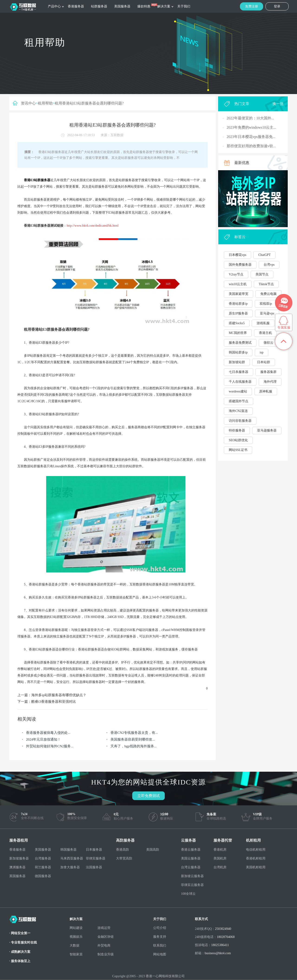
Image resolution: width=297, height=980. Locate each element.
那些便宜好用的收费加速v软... (251, 146)
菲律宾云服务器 (192, 885)
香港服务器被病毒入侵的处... (48, 733)
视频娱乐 (76, 937)
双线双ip (266, 304)
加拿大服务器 (70, 867)
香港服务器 (76, 6)
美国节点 (262, 274)
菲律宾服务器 (96, 858)
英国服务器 (17, 876)
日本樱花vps (237, 255)
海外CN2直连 (238, 411)
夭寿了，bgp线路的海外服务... (134, 746)
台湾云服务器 (191, 867)
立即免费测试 (148, 796)
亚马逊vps (267, 313)
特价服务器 (237, 430)
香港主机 (265, 333)
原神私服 (266, 391)
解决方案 (164, 6)
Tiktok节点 (266, 284)
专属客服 (284, 328)
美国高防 (153, 850)
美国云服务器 (191, 858)
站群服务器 (99, 6)
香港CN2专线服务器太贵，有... (134, 733)
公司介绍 (160, 928)
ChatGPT (264, 255)
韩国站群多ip (238, 352)
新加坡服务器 (19, 858)
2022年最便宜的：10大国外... (250, 118)
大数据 (74, 946)
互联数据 (117, 135)
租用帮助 (45, 103)
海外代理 (270, 382)
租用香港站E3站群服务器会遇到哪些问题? (89, 103)
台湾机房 (220, 867)
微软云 (268, 343)
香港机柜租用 (256, 858)
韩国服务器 (68, 850)
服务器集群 (268, 372)
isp (261, 352)
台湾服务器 (43, 858)
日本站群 (264, 362)
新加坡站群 (237, 362)
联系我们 (160, 946)
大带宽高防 (124, 858)
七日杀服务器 (239, 372)
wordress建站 (238, 391)
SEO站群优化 (238, 440)
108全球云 (188, 894)
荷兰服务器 (43, 867)
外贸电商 (104, 946)
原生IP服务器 (238, 313)
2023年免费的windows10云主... (252, 127)
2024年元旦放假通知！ (43, 739)
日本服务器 (94, 850)
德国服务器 (43, 876)
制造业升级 (106, 954)
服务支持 (160, 937)
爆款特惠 (144, 6)
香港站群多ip (238, 304)
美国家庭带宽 (239, 294)
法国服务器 (94, 867)
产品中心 (54, 6)
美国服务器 (122, 6)
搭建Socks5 (237, 323)
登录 (277, 6)
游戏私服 (263, 323)
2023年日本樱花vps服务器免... (251, 137)
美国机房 (220, 858)
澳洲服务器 (17, 867)
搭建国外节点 (239, 401)
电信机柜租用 (256, 850)
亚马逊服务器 (267, 430)
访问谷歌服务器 (240, 421)
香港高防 (123, 850)
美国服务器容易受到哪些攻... (133, 739)
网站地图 (160, 954)
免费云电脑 (268, 294)
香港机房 (220, 850)
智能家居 (76, 954)
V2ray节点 (236, 274)
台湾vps (269, 265)
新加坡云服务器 (192, 876)
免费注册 (252, 6)
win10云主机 (238, 284)
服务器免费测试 (240, 343)
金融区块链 (106, 937)
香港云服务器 (191, 850)
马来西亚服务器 (72, 858)
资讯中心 (28, 103)
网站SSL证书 (238, 450)
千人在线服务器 (240, 382)
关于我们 (184, 6)
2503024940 (223, 929)
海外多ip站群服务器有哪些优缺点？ (59, 695)
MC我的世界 (238, 333)
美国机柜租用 (256, 867)
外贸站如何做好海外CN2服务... (50, 746)
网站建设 (76, 928)
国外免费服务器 (240, 265)
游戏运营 (104, 928)
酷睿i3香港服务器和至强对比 (54, 702)
